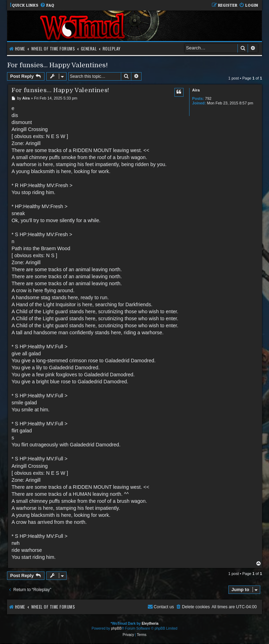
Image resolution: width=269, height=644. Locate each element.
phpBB (116, 628)
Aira (196, 90)
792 (208, 98)
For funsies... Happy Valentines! (57, 65)
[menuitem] (47, 5)
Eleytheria (150, 624)
